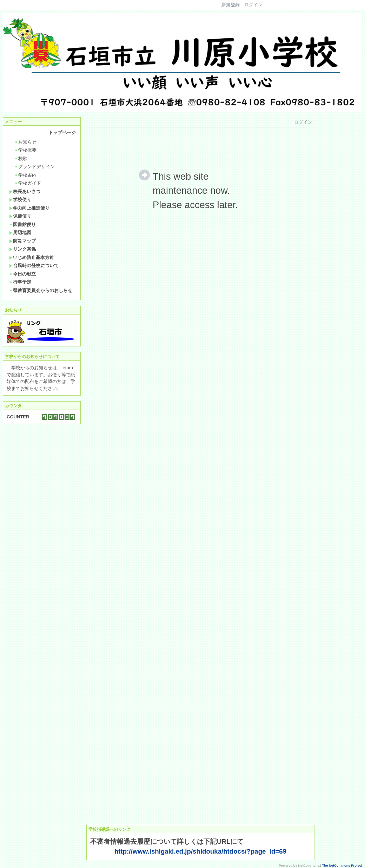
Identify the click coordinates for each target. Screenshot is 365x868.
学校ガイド (28, 183)
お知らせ (25, 142)
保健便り (20, 216)
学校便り (20, 200)
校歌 (21, 158)
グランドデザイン (35, 167)
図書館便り (22, 224)
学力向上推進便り (29, 208)
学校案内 (25, 175)
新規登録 (231, 5)
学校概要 (25, 150)
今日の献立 (22, 274)
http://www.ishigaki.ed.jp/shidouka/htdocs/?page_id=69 (200, 851)
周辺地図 (20, 233)
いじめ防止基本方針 (32, 257)
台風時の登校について (34, 266)
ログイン (253, 5)
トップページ (62, 132)
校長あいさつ (25, 191)
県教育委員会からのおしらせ (41, 290)
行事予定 (20, 282)
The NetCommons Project (342, 866)
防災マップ (22, 241)
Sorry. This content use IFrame (200, 468)
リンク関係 (22, 249)
